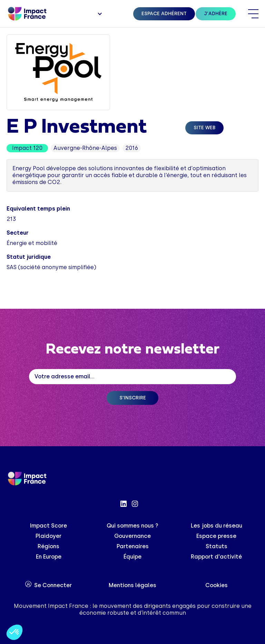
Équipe (132, 557)
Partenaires (133, 546)
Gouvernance (132, 536)
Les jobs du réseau (217, 526)
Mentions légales (132, 585)
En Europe (49, 557)
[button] (99, 14)
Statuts (217, 546)
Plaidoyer (48, 536)
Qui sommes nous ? (132, 526)
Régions (48, 546)
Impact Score (48, 526)
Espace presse (216, 536)
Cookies (217, 585)
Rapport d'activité (216, 557)
